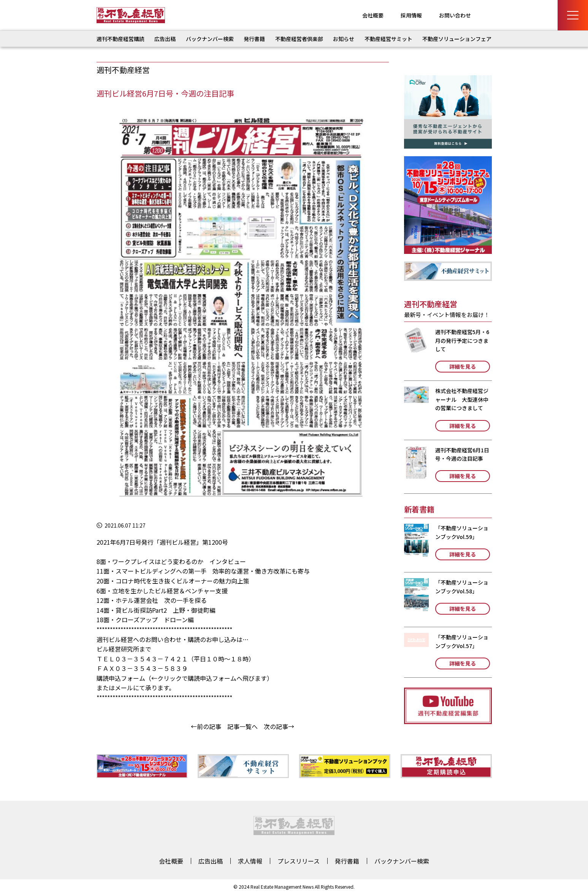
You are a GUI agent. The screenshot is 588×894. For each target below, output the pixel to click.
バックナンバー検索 (210, 39)
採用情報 (411, 15)
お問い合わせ (455, 15)
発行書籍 (254, 39)
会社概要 (373, 15)
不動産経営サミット (388, 39)
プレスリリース (299, 861)
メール (124, 688)
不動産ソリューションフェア (457, 39)
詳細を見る (463, 366)
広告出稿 (165, 39)
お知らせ (344, 39)
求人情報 (250, 861)
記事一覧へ (242, 726)
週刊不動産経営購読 (120, 39)
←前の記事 (206, 726)
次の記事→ (279, 726)
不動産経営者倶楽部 (299, 39)
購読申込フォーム (121, 678)
